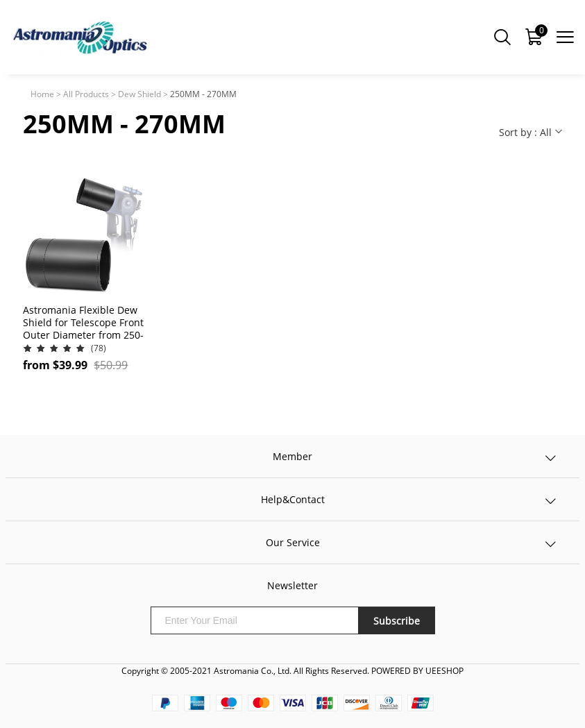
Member (292, 456)
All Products (86, 94)
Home (42, 94)
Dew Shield (139, 94)
